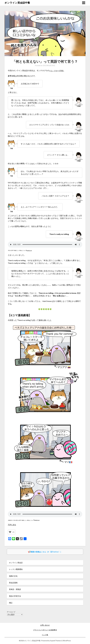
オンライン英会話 (16, 563)
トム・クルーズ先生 (57, 70)
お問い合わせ (45, 625)
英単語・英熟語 (15, 589)
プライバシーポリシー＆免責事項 (45, 630)
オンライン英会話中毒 (17, 3)
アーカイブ (11, 612)
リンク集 (45, 635)
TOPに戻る (12, 525)
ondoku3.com (30, 250)
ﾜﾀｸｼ (60, 114)
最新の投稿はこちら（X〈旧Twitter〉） (46, 552)
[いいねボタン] (10, 532)
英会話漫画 (13, 583)
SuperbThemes (56, 641)
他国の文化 (13, 576)
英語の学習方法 (15, 596)
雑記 (11, 603)
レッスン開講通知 (16, 569)
